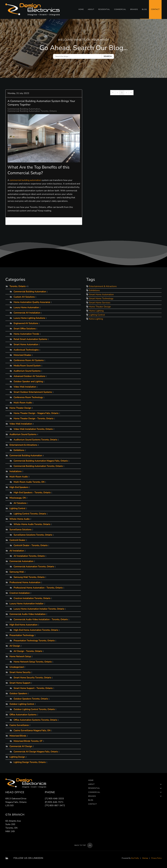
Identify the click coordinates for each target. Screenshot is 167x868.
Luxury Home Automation (26, 308)
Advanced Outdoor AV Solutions (29, 376)
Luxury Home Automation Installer (27, 604)
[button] (90, 845)
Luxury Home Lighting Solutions (29, 318)
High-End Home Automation (23, 625)
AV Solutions (20, 503)
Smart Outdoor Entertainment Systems (33, 392)
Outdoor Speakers (18, 694)
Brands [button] (134, 9)
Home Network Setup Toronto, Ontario (33, 662)
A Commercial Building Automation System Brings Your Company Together (41, 103)
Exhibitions (19, 450)
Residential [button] (104, 9)
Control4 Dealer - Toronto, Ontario (31, 545)
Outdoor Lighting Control (22, 704)
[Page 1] (122, 93)
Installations (16, 471)
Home (81, 9)
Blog (144, 9)
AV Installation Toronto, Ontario (29, 556)
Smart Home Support (20, 683)
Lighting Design (17, 757)
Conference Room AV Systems (29, 360)
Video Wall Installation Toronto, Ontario (33, 429)
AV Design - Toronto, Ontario (28, 651)
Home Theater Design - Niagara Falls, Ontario (36, 413)
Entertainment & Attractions (23, 445)
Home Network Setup (20, 656)
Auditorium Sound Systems (27, 371)
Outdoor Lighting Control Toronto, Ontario (34, 709)
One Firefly (135, 858)
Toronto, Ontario (18, 286)
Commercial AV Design (21, 746)
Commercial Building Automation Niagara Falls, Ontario (41, 461)
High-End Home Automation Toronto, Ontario (36, 630)
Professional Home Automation (25, 582)
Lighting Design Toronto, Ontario (30, 762)
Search (108, 56)
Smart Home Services (100, 303)
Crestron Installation (20, 593)
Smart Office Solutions (25, 329)
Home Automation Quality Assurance (32, 302)
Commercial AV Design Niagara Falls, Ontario (36, 752)
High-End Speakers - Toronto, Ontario (32, 493)
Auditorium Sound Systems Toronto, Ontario (35, 440)
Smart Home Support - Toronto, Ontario (33, 688)
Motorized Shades (22, 355)
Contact (155, 9)
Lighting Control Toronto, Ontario (30, 514)
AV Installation (17, 551)
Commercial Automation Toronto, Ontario (34, 567)
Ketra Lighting (96, 319)
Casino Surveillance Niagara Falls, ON (32, 731)
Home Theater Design (20, 408)
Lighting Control (17, 508)
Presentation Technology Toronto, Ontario (34, 641)
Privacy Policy (156, 858)
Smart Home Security (20, 672)
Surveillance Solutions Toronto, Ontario (33, 535)
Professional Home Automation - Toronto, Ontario (38, 588)
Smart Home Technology (101, 299)
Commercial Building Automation (24, 109)
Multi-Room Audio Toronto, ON (29, 482)
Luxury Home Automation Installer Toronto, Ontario (39, 609)
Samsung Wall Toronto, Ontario (29, 577)
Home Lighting (96, 311)
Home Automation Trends (26, 334)
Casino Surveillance (19, 725)
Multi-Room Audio (23, 403)
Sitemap (145, 858)
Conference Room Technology (28, 397)
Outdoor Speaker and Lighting (28, 382)
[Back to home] (33, 9)
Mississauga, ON (18, 498)
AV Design (15, 646)
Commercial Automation (21, 561)
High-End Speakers (19, 487)
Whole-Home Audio (20, 519)
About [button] (91, 9)
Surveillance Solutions (20, 530)
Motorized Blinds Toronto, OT (28, 741)
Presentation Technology (22, 635)
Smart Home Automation (26, 345)
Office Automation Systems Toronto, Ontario (35, 720)
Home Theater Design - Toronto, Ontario (33, 419)
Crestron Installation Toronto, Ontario (32, 598)
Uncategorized (17, 667)
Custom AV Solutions (24, 297)
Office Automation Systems (23, 715)
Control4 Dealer (17, 540)
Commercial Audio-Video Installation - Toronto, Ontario (41, 619)
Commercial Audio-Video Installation (28, 614)
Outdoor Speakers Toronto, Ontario (31, 699)
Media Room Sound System (27, 366)
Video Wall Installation (25, 387)
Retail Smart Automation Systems (31, 339)
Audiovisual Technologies (26, 350)
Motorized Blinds (18, 736)
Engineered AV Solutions (26, 323)
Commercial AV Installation (27, 313)
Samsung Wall (17, 572)
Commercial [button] (120, 9)
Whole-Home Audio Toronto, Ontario (32, 524)
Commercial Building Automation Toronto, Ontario (32, 111)
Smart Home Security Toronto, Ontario (32, 678)
